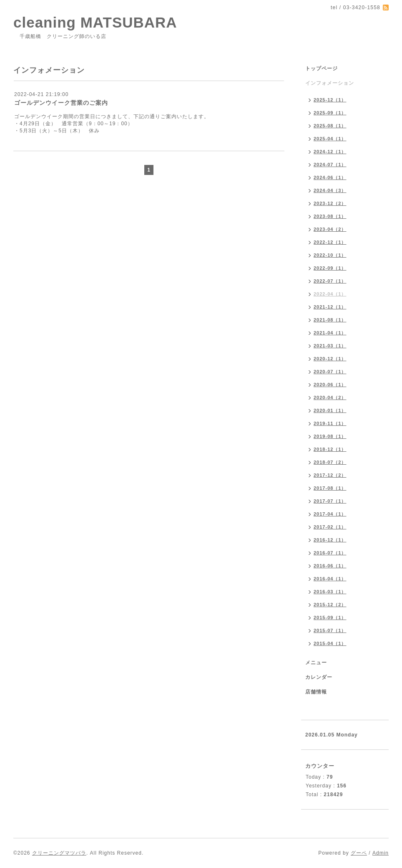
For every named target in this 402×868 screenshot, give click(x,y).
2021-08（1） (330, 320)
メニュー (316, 663)
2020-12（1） (330, 359)
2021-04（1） (330, 333)
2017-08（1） (330, 488)
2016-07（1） (330, 553)
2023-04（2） (330, 229)
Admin (381, 853)
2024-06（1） (330, 177)
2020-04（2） (330, 397)
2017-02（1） (330, 527)
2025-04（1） (330, 139)
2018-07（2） (330, 462)
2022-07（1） (330, 281)
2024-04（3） (330, 190)
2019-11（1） (330, 423)
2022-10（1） (330, 255)
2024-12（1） (330, 152)
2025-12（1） (330, 100)
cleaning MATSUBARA (95, 22)
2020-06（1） (330, 385)
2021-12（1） (330, 307)
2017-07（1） (330, 501)
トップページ (322, 68)
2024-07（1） (330, 164)
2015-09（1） (330, 617)
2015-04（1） (330, 643)
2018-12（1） (330, 449)
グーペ (359, 853)
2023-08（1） (330, 216)
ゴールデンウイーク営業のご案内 (61, 103)
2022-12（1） (330, 242)
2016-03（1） (330, 592)
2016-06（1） (330, 566)
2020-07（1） (330, 372)
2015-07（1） (330, 630)
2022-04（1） (330, 294)
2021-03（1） (330, 346)
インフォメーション (330, 83)
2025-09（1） (330, 113)
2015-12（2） (330, 605)
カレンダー (319, 677)
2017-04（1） (330, 514)
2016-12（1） (330, 540)
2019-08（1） (330, 436)
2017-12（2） (330, 475)
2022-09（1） (330, 268)
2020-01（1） (330, 410)
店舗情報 (316, 692)
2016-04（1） (330, 579)
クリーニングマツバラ (59, 853)
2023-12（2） (330, 203)
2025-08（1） (330, 126)
